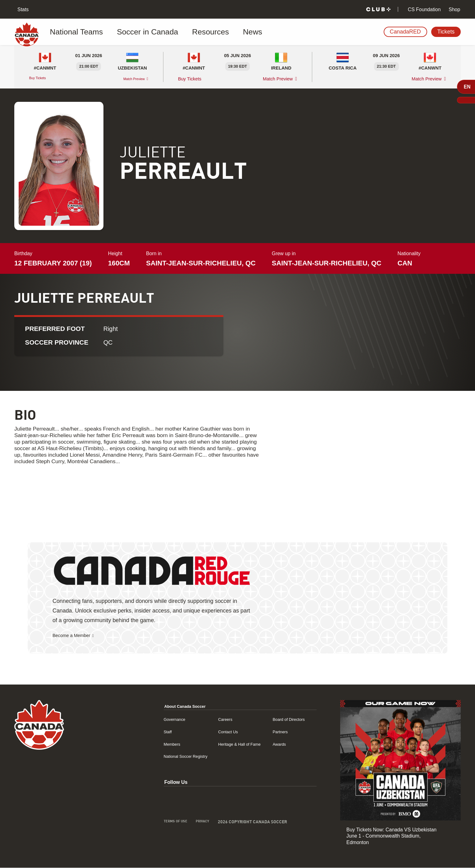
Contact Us (209, 732)
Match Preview (129, 79)
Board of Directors (282, 719)
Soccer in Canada (130, 32)
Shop (454, 9)
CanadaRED (405, 32)
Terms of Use (147, 823)
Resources (179, 32)
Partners (272, 732)
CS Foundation (423, 9)
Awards (270, 744)
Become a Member (76, 636)
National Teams (76, 32)
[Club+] (378, 9)
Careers (206, 719)
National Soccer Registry (160, 756)
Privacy (178, 823)
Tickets (446, 32)
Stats (23, 9)
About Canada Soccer (159, 706)
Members (143, 744)
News (212, 32)
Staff (137, 732)
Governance (146, 719)
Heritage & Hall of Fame (224, 744)
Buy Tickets (41, 79)
